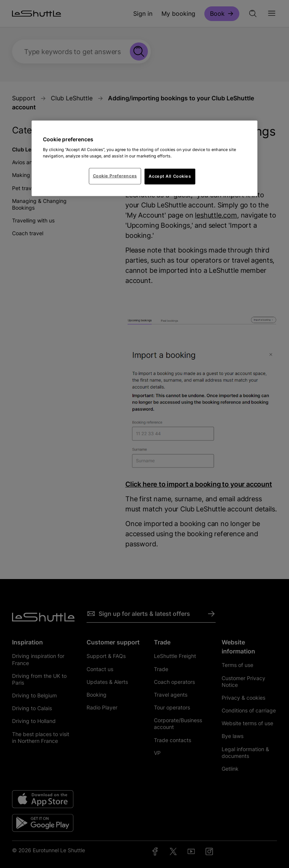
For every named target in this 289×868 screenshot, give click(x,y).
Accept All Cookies (170, 176)
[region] (144, 158)
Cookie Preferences (115, 176)
